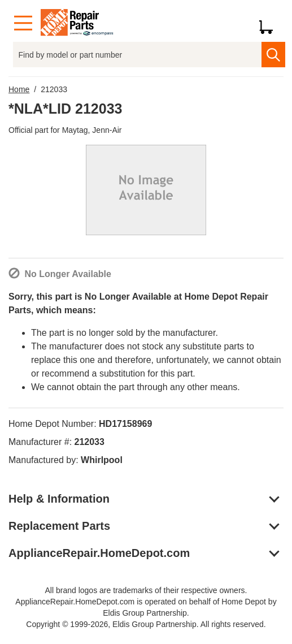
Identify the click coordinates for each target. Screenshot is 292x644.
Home (19, 89)
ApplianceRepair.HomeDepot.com (99, 553)
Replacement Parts (59, 526)
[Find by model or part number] (137, 55)
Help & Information (59, 499)
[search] (273, 55)
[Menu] (23, 23)
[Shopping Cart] (270, 23)
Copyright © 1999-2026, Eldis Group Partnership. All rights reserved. (146, 624)
